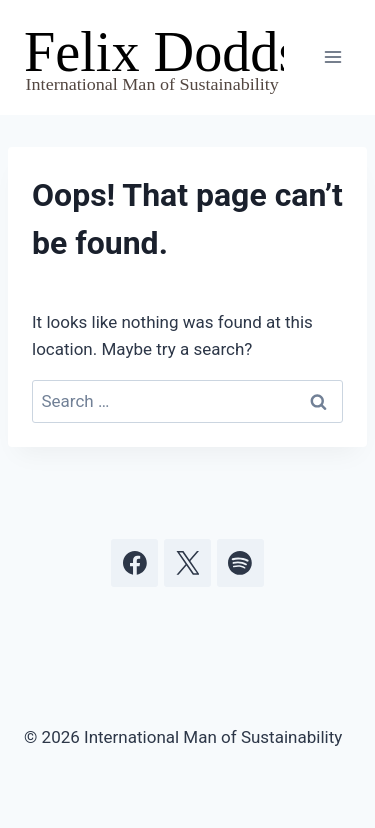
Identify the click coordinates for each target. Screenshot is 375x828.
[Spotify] (241, 563)
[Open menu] (332, 57)
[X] (188, 563)
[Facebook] (135, 563)
